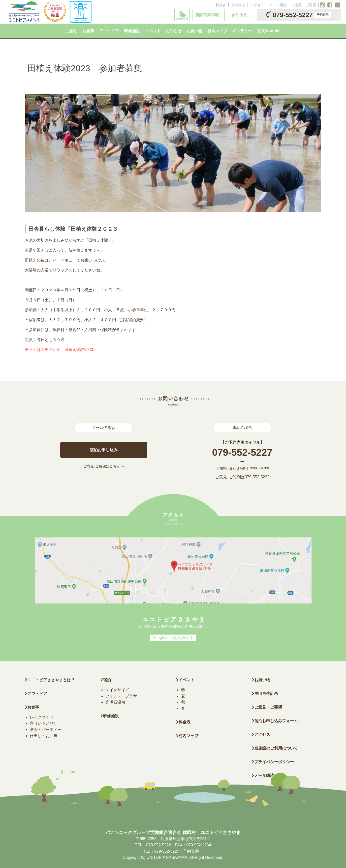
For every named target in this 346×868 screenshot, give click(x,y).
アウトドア (37, 694)
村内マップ (187, 736)
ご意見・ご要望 (304, 5)
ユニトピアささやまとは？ (50, 680)
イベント (185, 680)
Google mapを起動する (173, 638)
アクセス (257, 5)
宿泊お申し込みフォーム (275, 721)
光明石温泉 (115, 702)
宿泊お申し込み (104, 450)
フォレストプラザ (121, 696)
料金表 (221, 5)
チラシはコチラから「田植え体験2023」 (61, 350)
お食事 (32, 707)
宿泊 (106, 680)
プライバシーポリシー (273, 762)
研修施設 (110, 716)
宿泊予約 (239, 15)
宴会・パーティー (46, 730)
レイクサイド (42, 717)
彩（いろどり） (44, 723)
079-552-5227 (299, 15)
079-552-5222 (257, 477)
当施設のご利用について (275, 748)
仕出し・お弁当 (44, 736)
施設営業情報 (207, 15)
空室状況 (238, 5)
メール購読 (278, 5)
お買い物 (261, 680)
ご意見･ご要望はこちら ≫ (104, 466)
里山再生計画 (265, 694)
